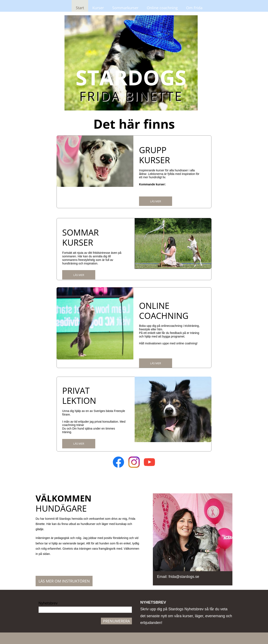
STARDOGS (131, 77)
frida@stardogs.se (184, 577)
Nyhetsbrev (48, 603)
